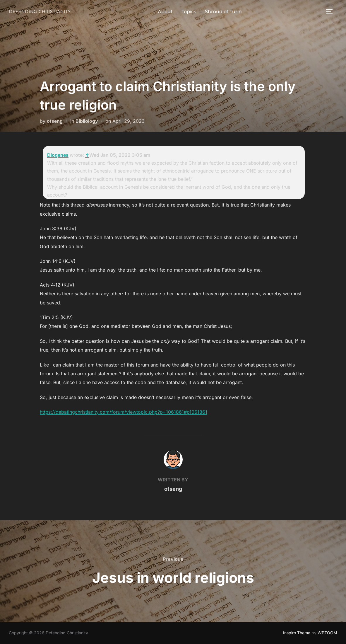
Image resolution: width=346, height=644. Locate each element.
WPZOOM (327, 633)
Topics (189, 12)
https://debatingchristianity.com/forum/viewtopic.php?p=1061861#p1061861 (124, 412)
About (165, 12)
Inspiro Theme (297, 633)
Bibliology (87, 121)
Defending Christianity (40, 11)
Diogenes (58, 155)
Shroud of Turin (223, 12)
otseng (55, 121)
